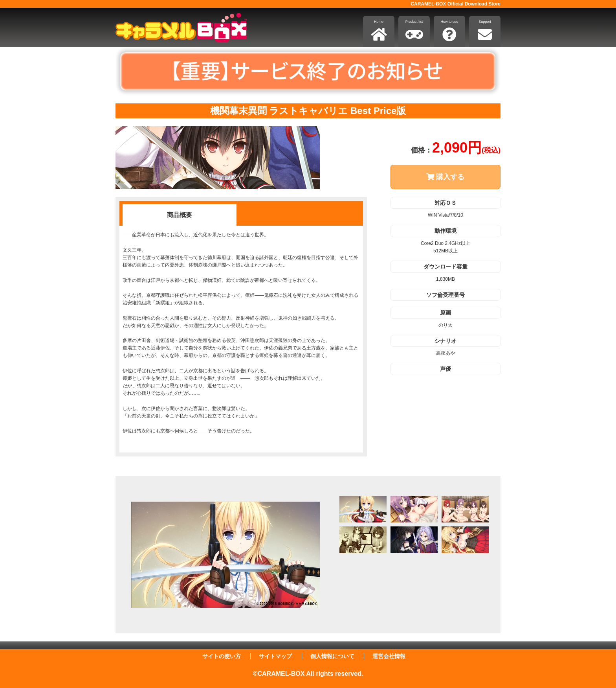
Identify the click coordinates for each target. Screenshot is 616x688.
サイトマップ (275, 656)
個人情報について (332, 656)
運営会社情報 (389, 656)
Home (379, 31)
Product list (414, 31)
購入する (445, 177)
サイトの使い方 (222, 656)
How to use (449, 31)
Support (485, 31)
